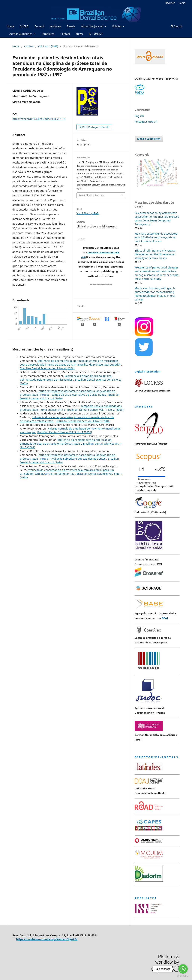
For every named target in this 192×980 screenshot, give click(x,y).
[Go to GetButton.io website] (183, 976)
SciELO (24, 26)
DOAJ (165, 618)
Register (170, 3)
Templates (48, 34)
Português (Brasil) (146, 122)
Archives (56, 26)
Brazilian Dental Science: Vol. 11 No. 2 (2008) (95, 410)
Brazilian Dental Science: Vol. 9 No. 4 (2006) (47, 368)
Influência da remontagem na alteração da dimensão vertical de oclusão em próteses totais (66, 442)
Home (10, 26)
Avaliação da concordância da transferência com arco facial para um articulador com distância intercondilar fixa (67, 472)
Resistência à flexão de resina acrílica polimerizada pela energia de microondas (66, 378)
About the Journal (93, 26)
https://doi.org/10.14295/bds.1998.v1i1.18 (39, 119)
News (79, 34)
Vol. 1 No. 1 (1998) (48, 46)
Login (182, 3)
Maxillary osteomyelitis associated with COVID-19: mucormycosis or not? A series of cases (156, 237)
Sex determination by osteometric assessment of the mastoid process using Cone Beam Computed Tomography (157, 219)
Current (39, 26)
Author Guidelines (21, 34)
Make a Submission (149, 139)
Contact (65, 34)
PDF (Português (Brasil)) (96, 127)
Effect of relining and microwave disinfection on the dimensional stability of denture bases (155, 254)
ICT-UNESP (96, 34)
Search (177, 26)
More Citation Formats (92, 195)
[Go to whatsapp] (183, 969)
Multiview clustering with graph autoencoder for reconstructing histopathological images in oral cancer (155, 294)
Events (71, 26)
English (139, 116)
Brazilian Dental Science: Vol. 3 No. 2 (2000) (65, 432)
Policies (117, 26)
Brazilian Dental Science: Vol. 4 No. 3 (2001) (83, 421)
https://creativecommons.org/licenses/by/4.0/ (47, 939)
